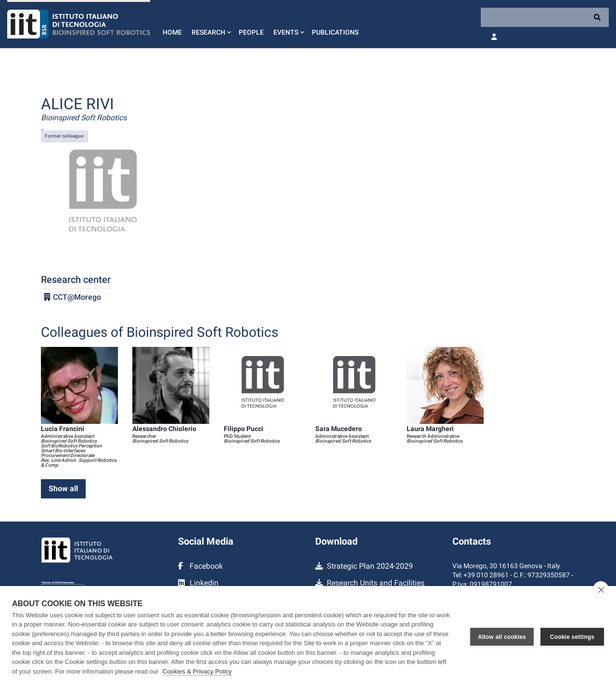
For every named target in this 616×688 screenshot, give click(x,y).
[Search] (545, 17)
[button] (210, 24)
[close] (601, 589)
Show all (63, 489)
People (251, 32)
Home (172, 32)
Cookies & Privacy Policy (197, 671)
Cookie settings (572, 637)
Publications (335, 32)
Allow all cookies (502, 637)
